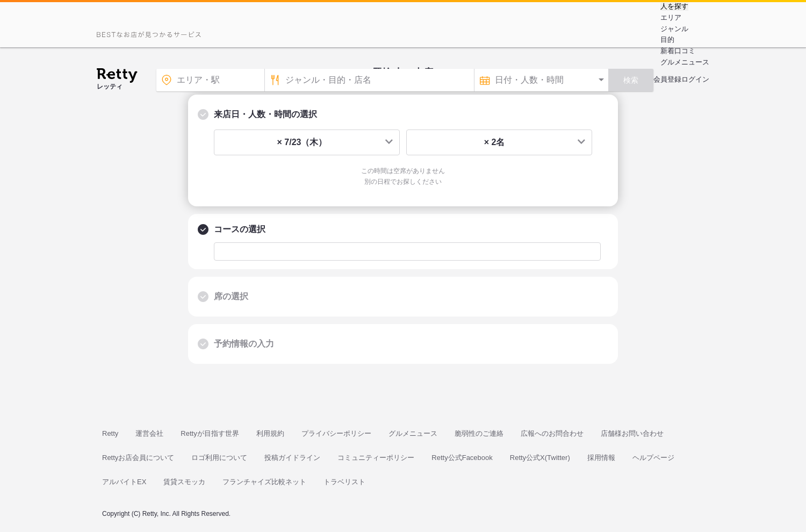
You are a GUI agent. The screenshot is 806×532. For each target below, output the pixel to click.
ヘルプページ (653, 458)
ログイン (695, 79)
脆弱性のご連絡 (479, 433)
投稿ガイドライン (292, 458)
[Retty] (117, 77)
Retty (110, 433)
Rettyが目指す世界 (210, 433)
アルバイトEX (124, 482)
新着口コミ (678, 51)
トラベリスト (344, 482)
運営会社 (149, 433)
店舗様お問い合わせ (632, 433)
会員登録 (667, 79)
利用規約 (270, 433)
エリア (671, 17)
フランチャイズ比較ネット (264, 482)
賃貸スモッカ (184, 482)
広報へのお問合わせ (552, 433)
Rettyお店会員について (138, 458)
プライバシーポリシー (336, 433)
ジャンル (674, 29)
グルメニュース (685, 62)
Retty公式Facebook (462, 458)
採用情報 (601, 458)
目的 (667, 39)
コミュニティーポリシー (376, 458)
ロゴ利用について (219, 458)
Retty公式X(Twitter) (540, 458)
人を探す (674, 6)
